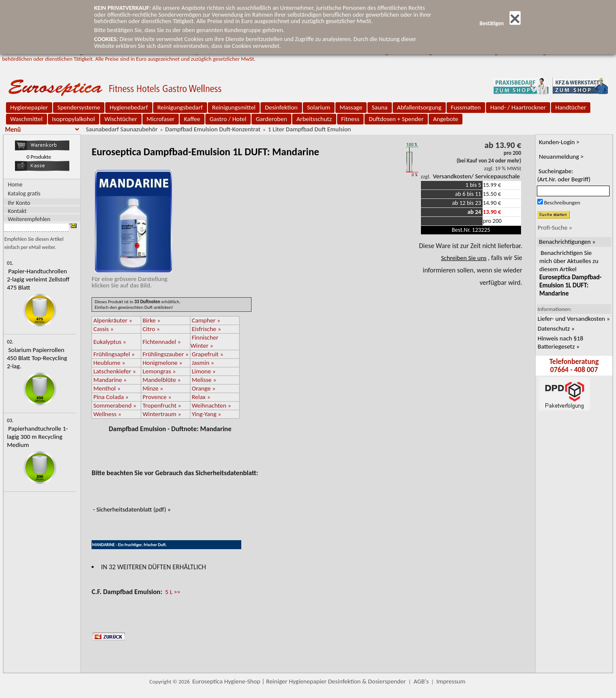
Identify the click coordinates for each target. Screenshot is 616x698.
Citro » (151, 329)
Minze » (153, 388)
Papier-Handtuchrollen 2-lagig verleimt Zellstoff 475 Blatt (38, 279)
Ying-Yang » (206, 414)
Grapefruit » (207, 354)
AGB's (421, 681)
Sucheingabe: (564, 175)
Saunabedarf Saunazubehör (122, 129)
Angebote (446, 119)
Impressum (451, 681)
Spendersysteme (79, 107)
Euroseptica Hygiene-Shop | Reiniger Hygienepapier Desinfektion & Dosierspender (299, 681)
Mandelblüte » (161, 380)
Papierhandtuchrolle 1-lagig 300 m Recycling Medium (37, 437)
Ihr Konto (19, 203)
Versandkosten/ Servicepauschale (476, 176)
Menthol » (107, 388)
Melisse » (204, 380)
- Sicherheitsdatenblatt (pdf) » (132, 509)
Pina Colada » (111, 397)
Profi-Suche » (555, 228)
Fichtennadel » (162, 342)
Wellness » (107, 414)
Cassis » (103, 329)
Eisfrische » (206, 329)
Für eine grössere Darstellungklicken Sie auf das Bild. (132, 279)
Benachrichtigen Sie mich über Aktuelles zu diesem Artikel (571, 273)
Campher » (206, 320)
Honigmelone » (162, 363)
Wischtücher (121, 119)
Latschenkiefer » (114, 371)
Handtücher (571, 107)
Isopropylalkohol (74, 119)
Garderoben (271, 119)
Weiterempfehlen (29, 219)
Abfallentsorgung (419, 107)
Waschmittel (27, 119)
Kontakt (17, 211)
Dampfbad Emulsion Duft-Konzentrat (213, 129)
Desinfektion (281, 107)
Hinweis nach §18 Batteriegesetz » (561, 342)
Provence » (157, 397)
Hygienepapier (29, 107)
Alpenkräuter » (113, 320)
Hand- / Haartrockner (518, 107)
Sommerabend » (115, 405)
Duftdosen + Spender (396, 119)
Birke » (151, 320)
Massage (351, 107)
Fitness (350, 119)
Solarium (319, 107)
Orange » (203, 388)
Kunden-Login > (559, 142)
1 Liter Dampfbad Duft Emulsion (309, 129)
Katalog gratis (24, 194)
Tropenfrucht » (162, 405)
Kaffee (192, 119)
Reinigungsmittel (234, 107)
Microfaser (161, 119)
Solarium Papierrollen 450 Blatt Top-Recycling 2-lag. (37, 358)
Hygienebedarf (129, 107)
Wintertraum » (162, 414)
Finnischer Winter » (204, 342)
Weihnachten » (211, 405)
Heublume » (109, 363)
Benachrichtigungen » (567, 242)
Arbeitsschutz (314, 119)
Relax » (201, 397)
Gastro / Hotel (228, 119)
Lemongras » (159, 371)
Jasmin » (203, 363)
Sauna (380, 107)
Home (15, 185)
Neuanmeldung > (561, 157)
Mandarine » (110, 380)
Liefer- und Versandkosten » (574, 319)
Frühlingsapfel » (114, 354)
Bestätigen (500, 23)
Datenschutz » (556, 328)
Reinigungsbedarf (180, 107)
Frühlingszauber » (166, 354)
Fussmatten (466, 107)
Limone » (204, 371)
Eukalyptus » (110, 342)
